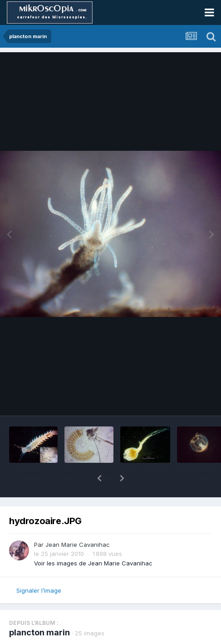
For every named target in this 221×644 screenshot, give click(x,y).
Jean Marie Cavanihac (78, 545)
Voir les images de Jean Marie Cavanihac (93, 563)
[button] (99, 478)
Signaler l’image (39, 590)
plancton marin (39, 632)
